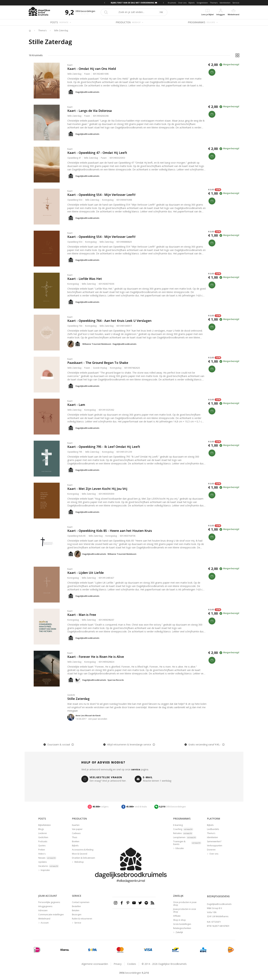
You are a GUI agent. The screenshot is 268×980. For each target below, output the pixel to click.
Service (236, 3)
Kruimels (172, 3)
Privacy (118, 964)
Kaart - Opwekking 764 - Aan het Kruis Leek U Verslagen (109, 321)
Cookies (132, 964)
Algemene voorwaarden (95, 964)
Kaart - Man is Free (82, 615)
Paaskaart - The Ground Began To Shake (98, 363)
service (136, 769)
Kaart (70, 65)
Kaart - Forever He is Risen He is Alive (96, 657)
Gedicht (71, 695)
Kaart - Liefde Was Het (85, 279)
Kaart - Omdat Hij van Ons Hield (92, 69)
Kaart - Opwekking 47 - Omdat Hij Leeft (97, 153)
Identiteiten (225, 3)
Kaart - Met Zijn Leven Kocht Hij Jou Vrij (97, 489)
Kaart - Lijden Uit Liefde (86, 573)
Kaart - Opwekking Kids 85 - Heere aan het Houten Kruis (110, 531)
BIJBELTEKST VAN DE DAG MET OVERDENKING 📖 (134, 3)
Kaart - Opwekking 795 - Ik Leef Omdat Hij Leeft (104, 447)
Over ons (182, 3)
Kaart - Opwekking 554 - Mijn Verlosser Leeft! (101, 195)
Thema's (214, 3)
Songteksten (202, 3)
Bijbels (192, 3)
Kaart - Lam (76, 405)
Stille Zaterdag (61, 31)
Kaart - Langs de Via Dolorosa (90, 111)
